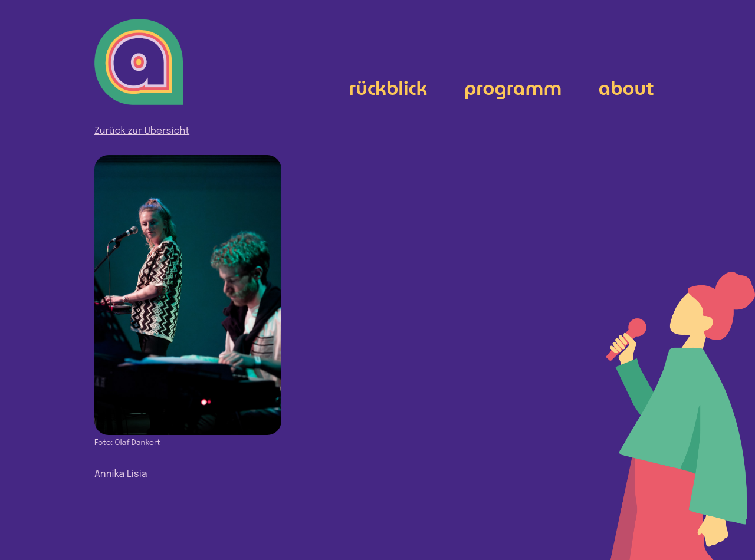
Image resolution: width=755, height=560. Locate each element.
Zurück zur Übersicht (142, 131)
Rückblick (388, 88)
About (626, 88)
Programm (513, 88)
